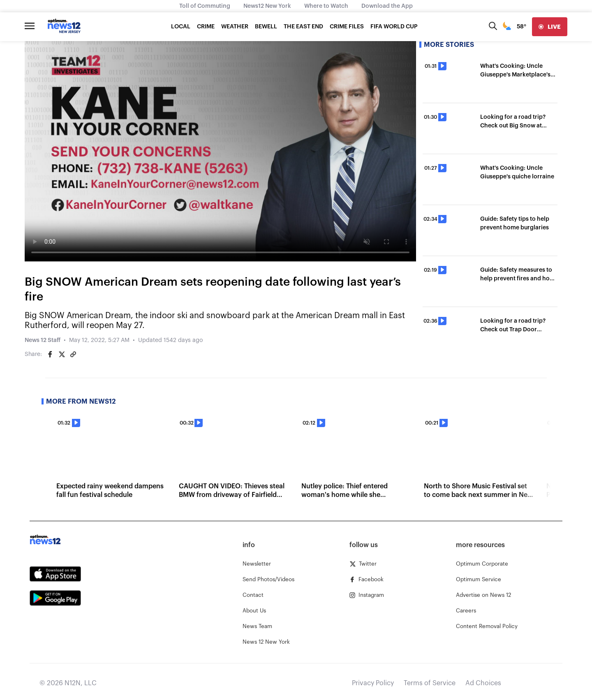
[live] (550, 27)
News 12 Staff (43, 340)
